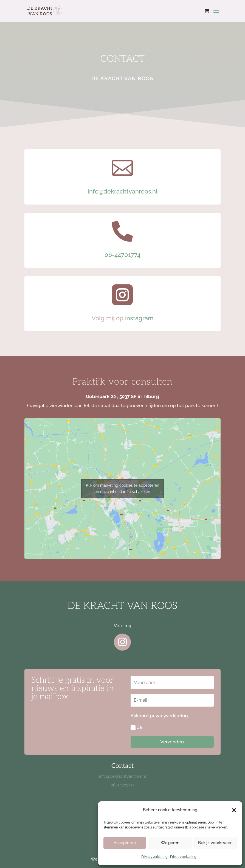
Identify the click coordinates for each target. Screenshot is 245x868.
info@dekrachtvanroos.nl (123, 776)
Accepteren (125, 843)
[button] (234, 810)
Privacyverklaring (154, 857)
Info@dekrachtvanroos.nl (123, 191)
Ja (136, 727)
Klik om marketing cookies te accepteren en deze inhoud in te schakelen (123, 488)
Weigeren (170, 843)
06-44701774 (123, 255)
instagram (139, 318)
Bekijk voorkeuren (215, 843)
